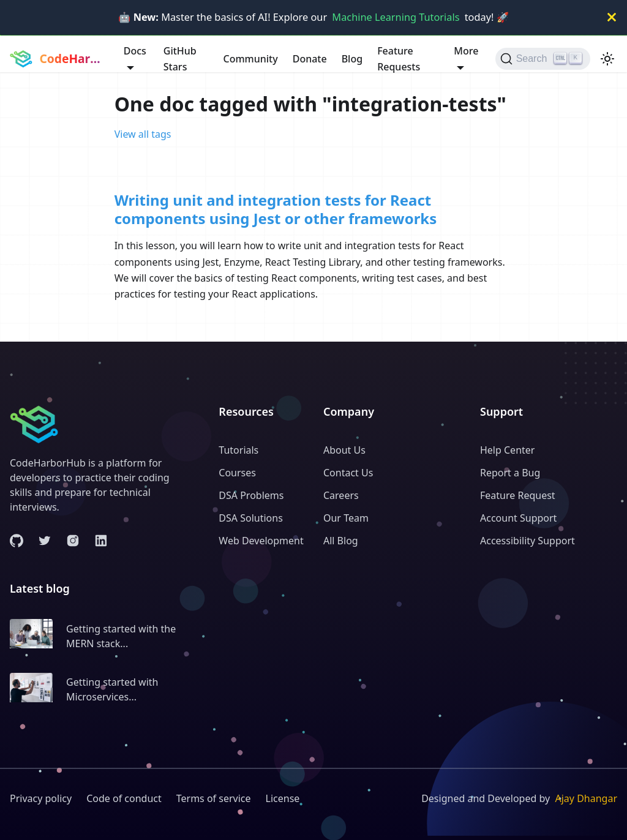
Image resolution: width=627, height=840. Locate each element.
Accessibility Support (528, 541)
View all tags (143, 134)
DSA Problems (251, 495)
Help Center (507, 450)
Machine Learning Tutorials (396, 17)
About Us (344, 450)
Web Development (261, 541)
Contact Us (348, 473)
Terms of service (214, 798)
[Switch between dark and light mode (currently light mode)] (607, 59)
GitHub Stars (180, 59)
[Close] (612, 17)
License (283, 798)
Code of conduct (124, 798)
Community (250, 59)
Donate (310, 59)
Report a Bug (510, 473)
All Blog (341, 541)
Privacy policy (41, 798)
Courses (237, 473)
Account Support (518, 518)
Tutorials (238, 450)
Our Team (346, 518)
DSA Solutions (250, 518)
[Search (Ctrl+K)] (543, 59)
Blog (352, 59)
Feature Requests (399, 59)
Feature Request (518, 495)
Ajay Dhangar (586, 798)
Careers (341, 495)
